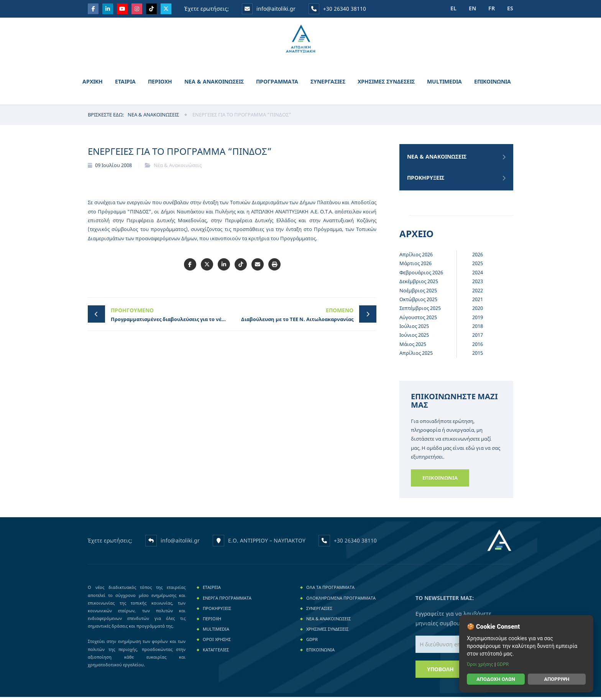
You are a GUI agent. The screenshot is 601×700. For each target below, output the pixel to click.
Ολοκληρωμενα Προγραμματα (341, 601)
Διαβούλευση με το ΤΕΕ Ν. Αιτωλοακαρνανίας (295, 317)
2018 (478, 329)
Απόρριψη (557, 679)
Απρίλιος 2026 (416, 257)
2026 (478, 257)
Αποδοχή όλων (496, 679)
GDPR (312, 642)
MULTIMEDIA (444, 84)
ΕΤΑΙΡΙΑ (125, 84)
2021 (478, 302)
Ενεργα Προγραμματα (227, 601)
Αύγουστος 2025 (418, 320)
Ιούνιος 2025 (414, 338)
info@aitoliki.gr (269, 9)
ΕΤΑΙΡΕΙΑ (212, 590)
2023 (478, 284)
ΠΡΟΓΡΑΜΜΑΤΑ (277, 84)
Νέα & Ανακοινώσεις (178, 168)
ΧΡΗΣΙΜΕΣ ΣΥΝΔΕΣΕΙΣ (386, 84)
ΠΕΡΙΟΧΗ (160, 84)
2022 (478, 293)
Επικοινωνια (440, 480)
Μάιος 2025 (413, 347)
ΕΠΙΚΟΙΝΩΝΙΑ (493, 84)
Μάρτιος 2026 (415, 266)
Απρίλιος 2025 (416, 356)
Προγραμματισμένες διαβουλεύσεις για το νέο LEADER (172, 317)
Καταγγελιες (216, 653)
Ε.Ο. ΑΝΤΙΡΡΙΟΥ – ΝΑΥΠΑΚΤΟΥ (267, 543)
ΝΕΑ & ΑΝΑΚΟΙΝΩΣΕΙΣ (214, 84)
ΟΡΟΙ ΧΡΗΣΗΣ (217, 642)
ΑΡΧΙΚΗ (93, 84)
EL (450, 8)
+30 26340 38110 (337, 9)
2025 (478, 266)
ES (510, 8)
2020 (478, 311)
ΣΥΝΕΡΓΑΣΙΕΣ (328, 84)
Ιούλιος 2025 (414, 329)
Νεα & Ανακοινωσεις (153, 117)
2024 (478, 275)
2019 (478, 320)
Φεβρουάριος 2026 (421, 275)
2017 (478, 338)
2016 (478, 347)
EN (470, 8)
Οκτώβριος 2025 (418, 302)
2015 (478, 356)
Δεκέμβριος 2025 (419, 284)
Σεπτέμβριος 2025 (420, 311)
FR (490, 8)
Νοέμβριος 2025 (418, 293)
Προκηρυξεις (426, 181)
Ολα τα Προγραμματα (330, 590)
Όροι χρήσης (481, 664)
